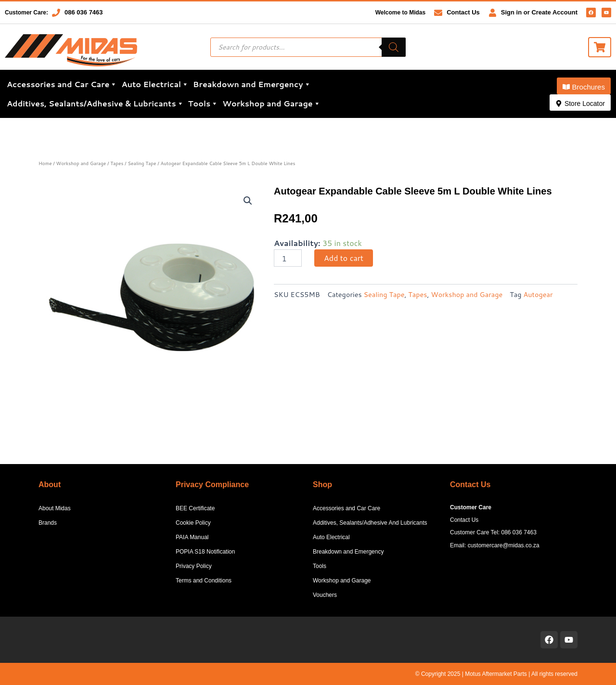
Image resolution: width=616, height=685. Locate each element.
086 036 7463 (84, 12)
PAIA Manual (192, 537)
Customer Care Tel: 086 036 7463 (493, 532)
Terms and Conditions (204, 581)
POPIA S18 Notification (205, 552)
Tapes (117, 163)
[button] (584, 86)
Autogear (538, 294)
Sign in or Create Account (539, 12)
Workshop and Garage (271, 103)
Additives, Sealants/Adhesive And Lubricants (370, 523)
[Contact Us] (438, 13)
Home (45, 163)
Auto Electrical (155, 84)
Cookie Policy (193, 523)
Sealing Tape (142, 163)
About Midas (55, 508)
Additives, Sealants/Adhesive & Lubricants (95, 103)
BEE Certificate (195, 508)
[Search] (394, 47)
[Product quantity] (288, 258)
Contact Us (463, 12)
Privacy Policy (194, 566)
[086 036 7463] (56, 13)
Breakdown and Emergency (252, 84)
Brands (48, 523)
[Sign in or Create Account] (493, 13)
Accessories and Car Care (62, 84)
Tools (203, 103)
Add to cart (344, 258)
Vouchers (325, 595)
